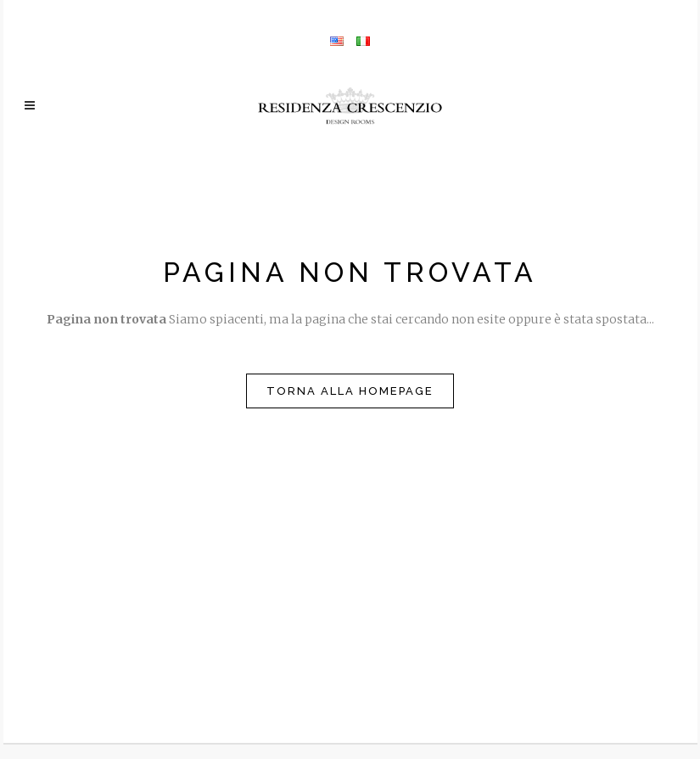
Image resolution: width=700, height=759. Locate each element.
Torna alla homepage (350, 391)
